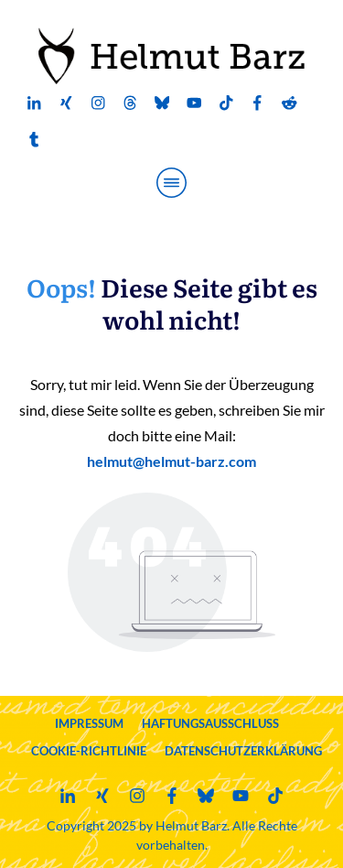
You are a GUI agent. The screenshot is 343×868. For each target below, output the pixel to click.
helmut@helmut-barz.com (171, 461)
